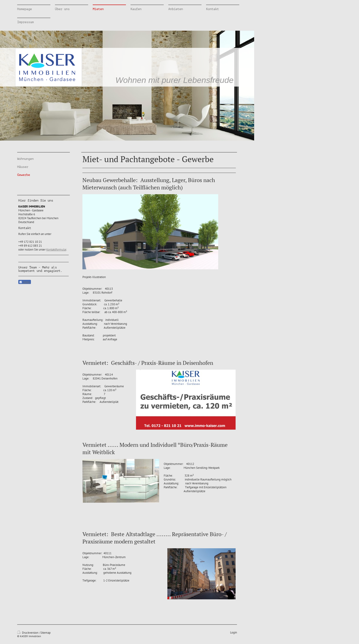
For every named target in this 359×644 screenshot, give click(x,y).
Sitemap (45, 633)
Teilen (25, 282)
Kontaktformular (56, 250)
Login (234, 632)
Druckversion (28, 633)
